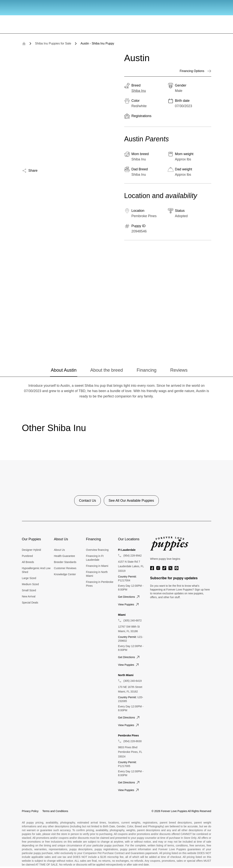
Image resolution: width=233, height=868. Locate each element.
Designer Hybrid (31, 550)
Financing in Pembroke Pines (100, 584)
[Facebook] (152, 568)
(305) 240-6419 (133, 681)
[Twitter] (170, 568)
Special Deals (30, 603)
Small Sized (29, 590)
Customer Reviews (65, 568)
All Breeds (28, 562)
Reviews (179, 370)
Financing (147, 370)
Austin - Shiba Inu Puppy (97, 43)
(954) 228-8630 (133, 741)
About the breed (107, 370)
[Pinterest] (177, 568)
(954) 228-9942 (133, 556)
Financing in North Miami (97, 574)
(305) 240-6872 (133, 620)
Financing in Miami (97, 566)
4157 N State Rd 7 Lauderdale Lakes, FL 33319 (131, 566)
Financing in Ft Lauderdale (95, 558)
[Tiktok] (164, 568)
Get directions (129, 597)
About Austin (64, 370)
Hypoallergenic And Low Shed (36, 570)
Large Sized (29, 578)
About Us (60, 550)
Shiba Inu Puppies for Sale (53, 43)
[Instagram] (158, 568)
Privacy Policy (30, 811)
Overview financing (97, 550)
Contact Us (87, 501)
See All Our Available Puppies (131, 501)
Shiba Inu (139, 91)
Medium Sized (30, 584)
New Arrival (29, 596)
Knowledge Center (65, 574)
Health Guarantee (65, 556)
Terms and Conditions (55, 811)
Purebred (27, 556)
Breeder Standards (65, 562)
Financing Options (196, 71)
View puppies (129, 604)
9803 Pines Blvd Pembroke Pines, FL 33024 (130, 752)
